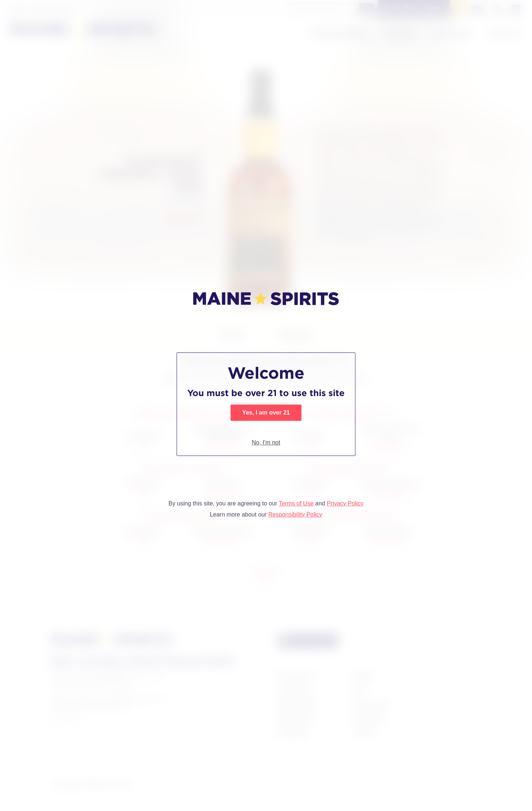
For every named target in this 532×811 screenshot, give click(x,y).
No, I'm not (266, 442)
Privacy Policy (345, 503)
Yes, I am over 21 (266, 413)
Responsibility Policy (295, 514)
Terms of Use (296, 503)
